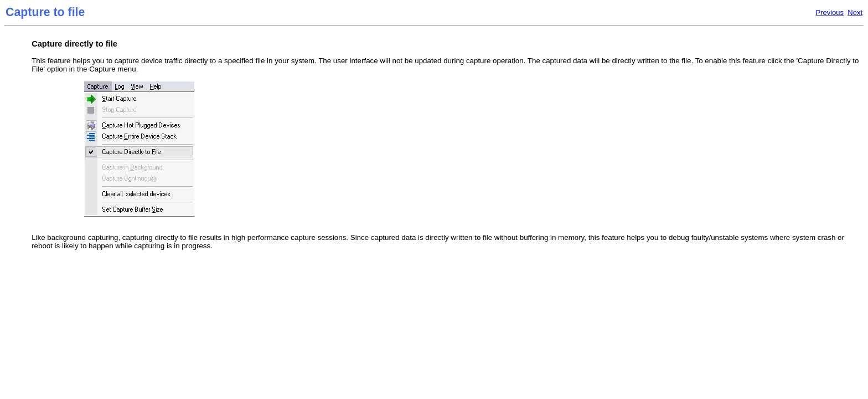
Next (855, 12)
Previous (830, 12)
